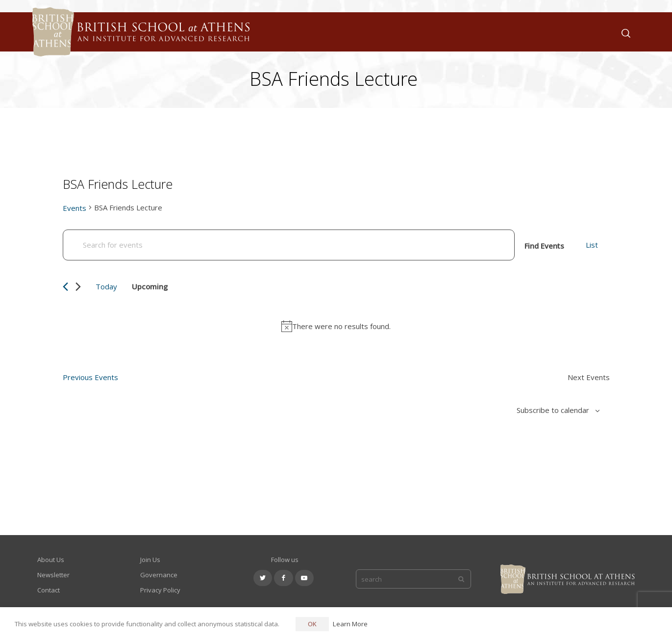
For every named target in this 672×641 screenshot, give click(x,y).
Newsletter (53, 575)
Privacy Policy (160, 590)
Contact (49, 590)
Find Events (544, 246)
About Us (51, 560)
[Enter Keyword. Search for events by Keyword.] (289, 245)
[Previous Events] (65, 287)
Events (75, 208)
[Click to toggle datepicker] (156, 286)
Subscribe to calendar (553, 410)
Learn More (350, 624)
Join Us (150, 560)
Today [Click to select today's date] (106, 286)
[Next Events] (78, 287)
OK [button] (312, 624)
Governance (159, 575)
